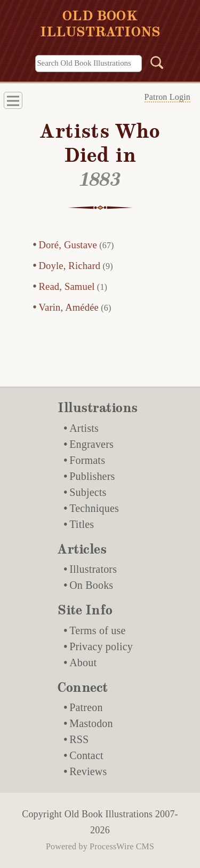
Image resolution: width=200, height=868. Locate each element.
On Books (91, 585)
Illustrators (93, 569)
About (83, 662)
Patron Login (167, 97)
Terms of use (97, 630)
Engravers (91, 444)
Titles (82, 524)
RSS (79, 739)
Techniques (94, 508)
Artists (84, 428)
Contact (86, 755)
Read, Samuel (67, 287)
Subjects (88, 492)
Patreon (86, 707)
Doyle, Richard (70, 266)
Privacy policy (101, 646)
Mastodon (91, 723)
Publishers (92, 476)
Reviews (88, 771)
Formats (87, 460)
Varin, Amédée (69, 307)
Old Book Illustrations (109, 814)
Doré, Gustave (68, 245)
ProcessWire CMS (122, 846)
